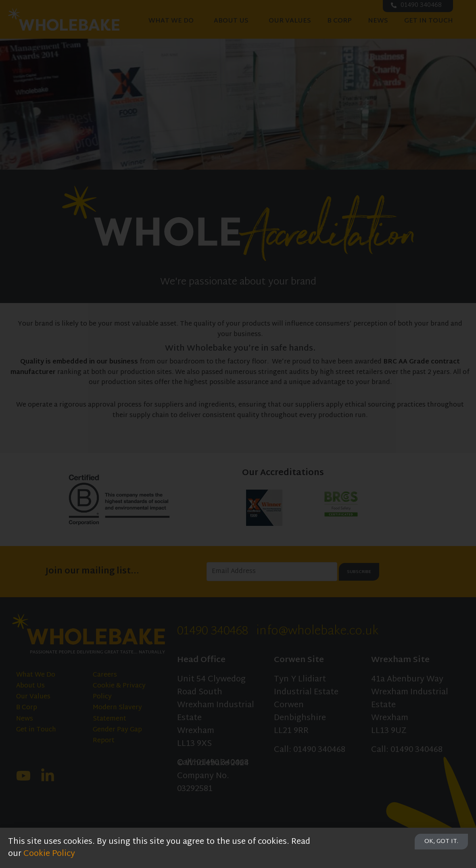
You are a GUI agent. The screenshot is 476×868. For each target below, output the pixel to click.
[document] (238, 434)
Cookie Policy (49, 854)
